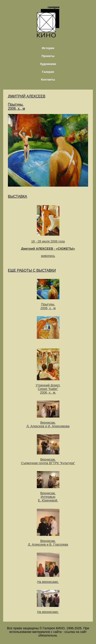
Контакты (48, 80)
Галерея (48, 72)
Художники (48, 64)
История (48, 48)
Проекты (48, 56)
